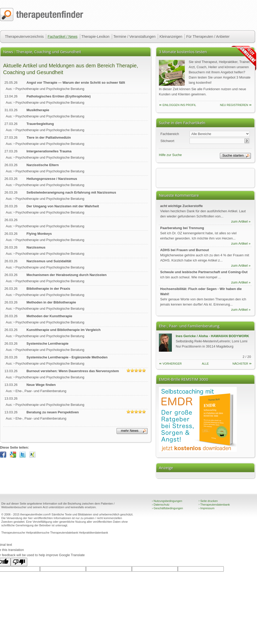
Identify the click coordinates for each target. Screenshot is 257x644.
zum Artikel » (241, 221)
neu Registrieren (234, 105)
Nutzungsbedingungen (167, 501)
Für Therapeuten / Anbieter (208, 37)
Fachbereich (170, 134)
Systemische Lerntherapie (48, 344)
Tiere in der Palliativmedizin (49, 137)
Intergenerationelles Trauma (49, 151)
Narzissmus (36, 247)
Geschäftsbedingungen (167, 508)
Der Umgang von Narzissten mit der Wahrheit (63, 206)
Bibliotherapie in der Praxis (48, 289)
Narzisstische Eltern (43, 165)
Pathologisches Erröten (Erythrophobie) (59, 96)
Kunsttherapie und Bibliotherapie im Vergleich (63, 330)
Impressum (207, 508)
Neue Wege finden (41, 385)
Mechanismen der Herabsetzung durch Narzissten (66, 275)
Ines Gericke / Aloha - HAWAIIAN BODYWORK (212, 336)
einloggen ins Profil (179, 105)
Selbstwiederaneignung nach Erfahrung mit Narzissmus (71, 192)
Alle (205, 364)
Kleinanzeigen (171, 37)
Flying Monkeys (39, 234)
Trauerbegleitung (40, 124)
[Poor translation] (19, 562)
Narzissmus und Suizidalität (49, 261)
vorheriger (172, 364)
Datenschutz (161, 505)
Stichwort (167, 141)
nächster (240, 364)
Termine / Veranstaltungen (135, 37)
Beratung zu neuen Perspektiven (53, 412)
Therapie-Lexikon (96, 37)
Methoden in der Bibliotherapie (51, 302)
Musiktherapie (38, 110)
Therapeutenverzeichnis (24, 37)
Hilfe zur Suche (170, 155)
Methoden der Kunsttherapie (49, 316)
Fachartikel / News (62, 37)
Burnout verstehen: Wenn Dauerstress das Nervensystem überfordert (73, 371)
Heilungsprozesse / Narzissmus (52, 179)
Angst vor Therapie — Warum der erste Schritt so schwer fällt (76, 83)
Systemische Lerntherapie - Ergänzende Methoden (67, 357)
